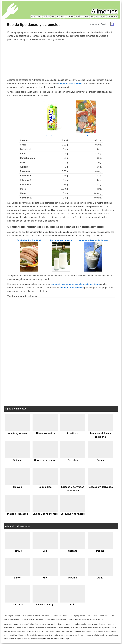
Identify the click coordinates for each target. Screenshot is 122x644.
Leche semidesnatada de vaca (93, 240)
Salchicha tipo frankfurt (29, 240)
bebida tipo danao (52, 136)
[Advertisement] (61, 59)
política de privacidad (50, 639)
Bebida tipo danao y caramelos (34, 25)
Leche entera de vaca (61, 240)
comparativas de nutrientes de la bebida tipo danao (75, 284)
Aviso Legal (65, 639)
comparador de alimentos (70, 84)
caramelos (86, 136)
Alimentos (104, 11)
